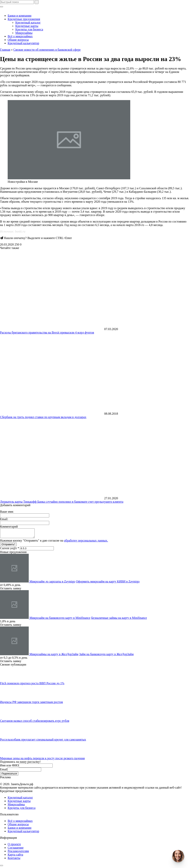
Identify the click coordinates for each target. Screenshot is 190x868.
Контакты (14, 860)
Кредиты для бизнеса (29, 29)
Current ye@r (10, 550)
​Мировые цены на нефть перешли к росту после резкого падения (42, 760)
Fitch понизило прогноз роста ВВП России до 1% (32, 685)
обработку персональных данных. (86, 542)
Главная (5, 50)
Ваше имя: (7, 512)
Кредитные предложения (24, 19)
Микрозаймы (24, 33)
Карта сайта (15, 856)
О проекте (14, 846)
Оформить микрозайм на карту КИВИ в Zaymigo (108, 583)
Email (4, 771)
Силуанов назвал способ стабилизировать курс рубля (35, 722)
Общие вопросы (18, 40)
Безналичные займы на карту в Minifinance (119, 620)
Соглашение (16, 849)
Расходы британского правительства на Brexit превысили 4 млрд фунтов (47, 332)
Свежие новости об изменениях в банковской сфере (47, 50)
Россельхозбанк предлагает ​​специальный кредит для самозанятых (43, 741)
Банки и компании (20, 16)
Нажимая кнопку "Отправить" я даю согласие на (54, 542)
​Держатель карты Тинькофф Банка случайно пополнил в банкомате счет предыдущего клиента (62, 502)
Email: (4, 519)
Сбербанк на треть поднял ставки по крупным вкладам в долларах (43, 417)
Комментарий (9, 527)
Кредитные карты (27, 26)
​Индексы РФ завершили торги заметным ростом (31, 704)
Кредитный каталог (28, 22)
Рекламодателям (18, 853)
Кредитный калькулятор (23, 43)
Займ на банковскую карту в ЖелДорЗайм (106, 656)
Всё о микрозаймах (20, 36)
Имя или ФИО (9, 767)
